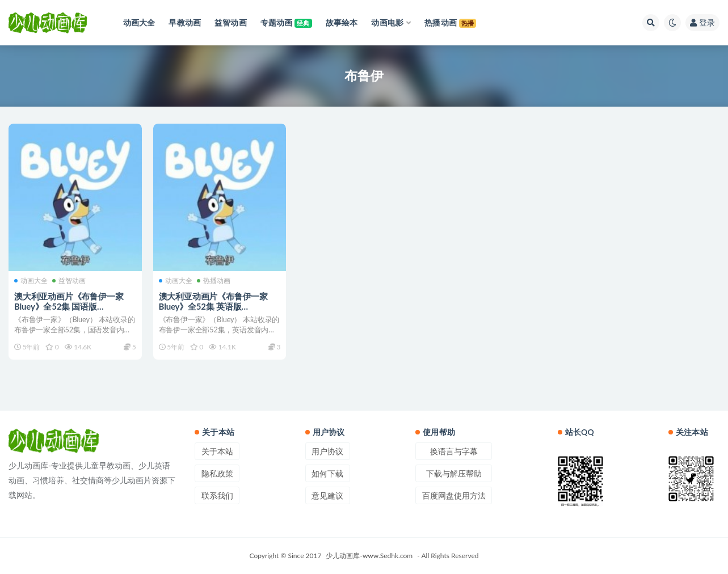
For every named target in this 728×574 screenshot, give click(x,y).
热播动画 (214, 281)
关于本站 (217, 451)
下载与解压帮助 (454, 473)
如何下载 (327, 473)
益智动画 (69, 281)
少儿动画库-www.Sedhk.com (369, 556)
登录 (702, 22)
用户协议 (327, 451)
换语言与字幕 (454, 451)
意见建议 (327, 495)
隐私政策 (217, 473)
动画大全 (31, 281)
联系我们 (217, 495)
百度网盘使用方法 (454, 495)
